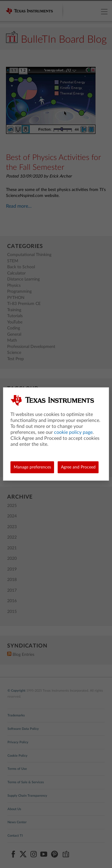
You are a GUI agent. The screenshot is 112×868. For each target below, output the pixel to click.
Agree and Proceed (78, 467)
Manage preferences (32, 467)
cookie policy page (73, 432)
